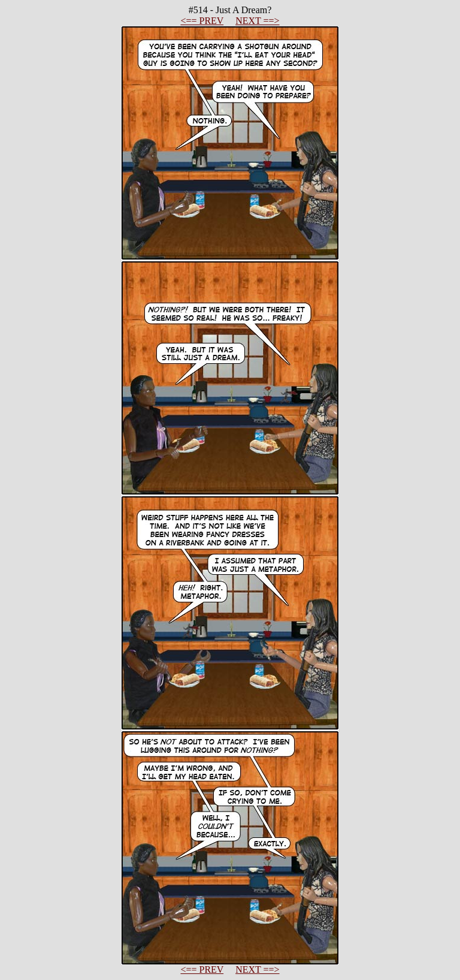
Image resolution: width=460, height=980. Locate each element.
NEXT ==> (257, 21)
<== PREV (202, 21)
